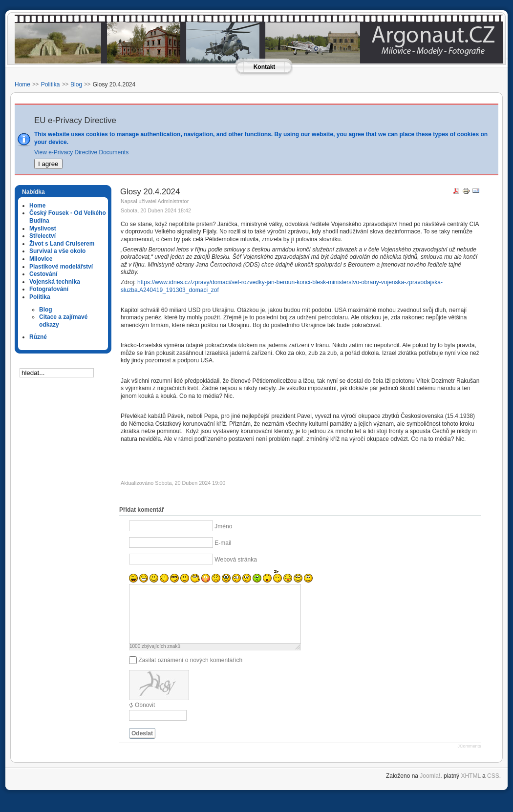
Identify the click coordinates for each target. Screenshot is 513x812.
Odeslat (142, 745)
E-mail (223, 543)
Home (22, 84)
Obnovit (145, 717)
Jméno (223, 526)
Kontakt (265, 67)
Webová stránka (236, 560)
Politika (51, 84)
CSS (493, 788)
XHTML (470, 788)
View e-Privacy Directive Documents (81, 152)
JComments (469, 758)
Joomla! (430, 788)
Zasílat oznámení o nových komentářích (190, 672)
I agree (48, 164)
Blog (76, 84)
